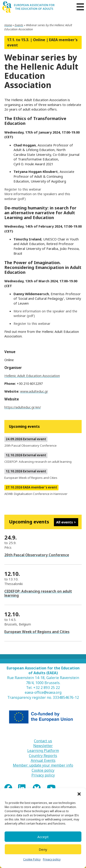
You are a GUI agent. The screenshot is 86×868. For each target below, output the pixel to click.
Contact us (43, 741)
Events (19, 25)
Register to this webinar (23, 189)
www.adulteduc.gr (34, 391)
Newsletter (43, 746)
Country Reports (43, 756)
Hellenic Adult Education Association (32, 376)
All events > (66, 522)
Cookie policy (43, 770)
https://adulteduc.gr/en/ (23, 407)
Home (8, 25)
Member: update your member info (43, 765)
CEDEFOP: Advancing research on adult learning (38, 593)
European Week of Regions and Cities (37, 632)
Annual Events (43, 761)
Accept (43, 837)
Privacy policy (52, 859)
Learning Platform (43, 751)
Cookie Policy (32, 859)
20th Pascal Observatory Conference (37, 555)
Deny (43, 849)
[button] (79, 794)
